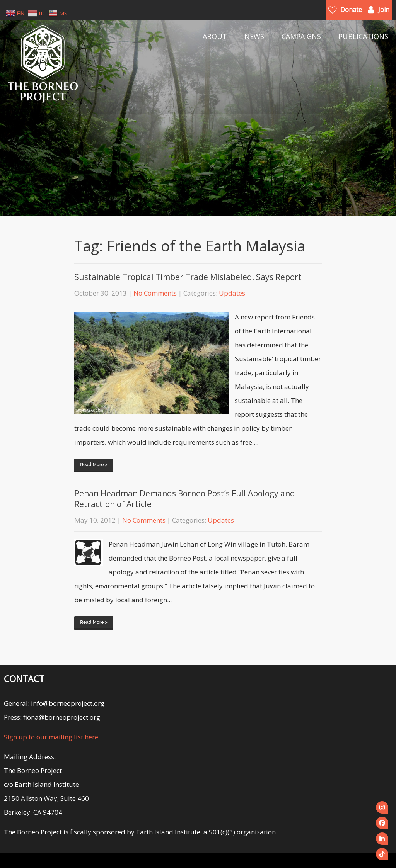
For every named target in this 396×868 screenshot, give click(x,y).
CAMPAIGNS (301, 36)
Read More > (94, 465)
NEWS (254, 36)
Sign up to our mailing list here (51, 737)
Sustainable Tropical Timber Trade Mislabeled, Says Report (188, 277)
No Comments (155, 293)
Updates (232, 293)
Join (384, 10)
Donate (351, 10)
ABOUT (215, 36)
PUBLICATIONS (363, 36)
